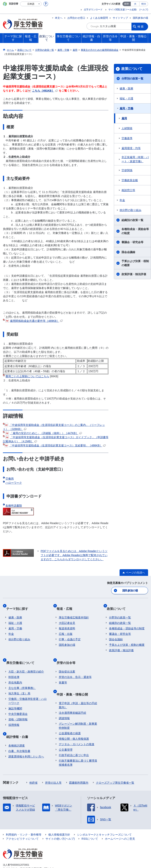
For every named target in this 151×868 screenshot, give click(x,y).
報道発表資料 (67, 623)
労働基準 (127, 138)
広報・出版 (66, 628)
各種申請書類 (14, 506)
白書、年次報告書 (19, 735)
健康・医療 (126, 88)
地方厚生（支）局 (19, 683)
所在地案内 (15, 672)
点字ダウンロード (93, 10)
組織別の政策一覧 (132, 220)
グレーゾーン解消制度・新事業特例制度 (78, 710)
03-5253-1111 (25, 857)
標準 (127, 4)
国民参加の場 (140, 18)
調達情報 (64, 702)
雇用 (124, 118)
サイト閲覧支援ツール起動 (122, 10)
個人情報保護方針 (59, 819)
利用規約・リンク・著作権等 (24, 819)
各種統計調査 (17, 730)
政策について (132, 69)
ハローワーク (14, 483)
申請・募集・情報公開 (74, 681)
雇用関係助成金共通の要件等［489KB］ (34, 321)
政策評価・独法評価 (134, 274)
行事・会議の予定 (70, 633)
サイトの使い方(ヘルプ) (60, 823)
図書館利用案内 (79, 767)
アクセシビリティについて (22, 823)
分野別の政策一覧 (132, 79)
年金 (122, 200)
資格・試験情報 (18, 709)
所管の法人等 (53, 767)
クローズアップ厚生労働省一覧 (115, 767)
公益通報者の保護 (70, 717)
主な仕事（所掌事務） (22, 677)
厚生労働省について (22, 654)
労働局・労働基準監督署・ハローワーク (28, 690)
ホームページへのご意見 (120, 823)
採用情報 (14, 714)
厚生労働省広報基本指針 (74, 612)
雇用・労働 (126, 108)
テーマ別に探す (19, 605)
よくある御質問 (99, 18)
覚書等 (63, 672)
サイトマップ (120, 18)
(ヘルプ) (144, 10)
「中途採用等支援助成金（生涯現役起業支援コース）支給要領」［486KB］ (55, 445)
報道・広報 (67, 605)
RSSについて (90, 823)
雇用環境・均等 (131, 148)
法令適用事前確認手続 (72, 697)
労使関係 (127, 170)
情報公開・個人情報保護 (74, 723)
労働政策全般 (130, 180)
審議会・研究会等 (132, 242)
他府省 (33, 767)
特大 (144, 4)
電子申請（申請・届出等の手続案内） (78, 689)
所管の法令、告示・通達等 (75, 666)
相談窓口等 (128, 190)
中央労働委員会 (18, 703)
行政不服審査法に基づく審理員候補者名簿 (78, 747)
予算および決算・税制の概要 (135, 263)
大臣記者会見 (67, 617)
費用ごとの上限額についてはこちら (27, 376)
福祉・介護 (126, 98)
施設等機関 (15, 698)
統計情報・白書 (19, 723)
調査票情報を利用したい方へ (26, 741)
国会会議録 (128, 252)
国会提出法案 (67, 661)
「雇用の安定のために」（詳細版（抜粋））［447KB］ (44, 433)
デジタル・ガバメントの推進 (77, 728)
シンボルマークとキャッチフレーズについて (104, 819)
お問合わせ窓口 (76, 18)
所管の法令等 (68, 654)
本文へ (59, 18)
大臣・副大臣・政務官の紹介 (26, 661)
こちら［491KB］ (43, 91)
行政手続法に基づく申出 (74, 739)
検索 (141, 26)
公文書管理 (66, 734)
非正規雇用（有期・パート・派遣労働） (135, 159)
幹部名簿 (14, 666)
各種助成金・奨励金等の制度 (135, 231)
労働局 (10, 479)
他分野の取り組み (130, 210)
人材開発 (127, 128)
